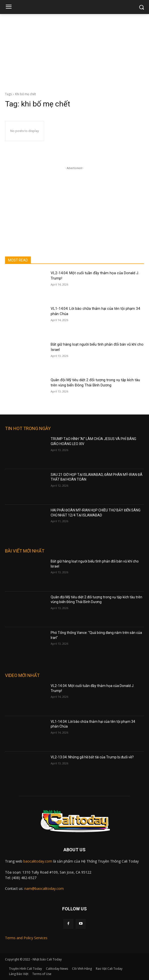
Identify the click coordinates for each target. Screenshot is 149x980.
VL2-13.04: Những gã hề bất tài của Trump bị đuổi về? (92, 757)
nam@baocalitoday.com (44, 888)
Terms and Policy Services (26, 938)
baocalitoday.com (38, 861)
